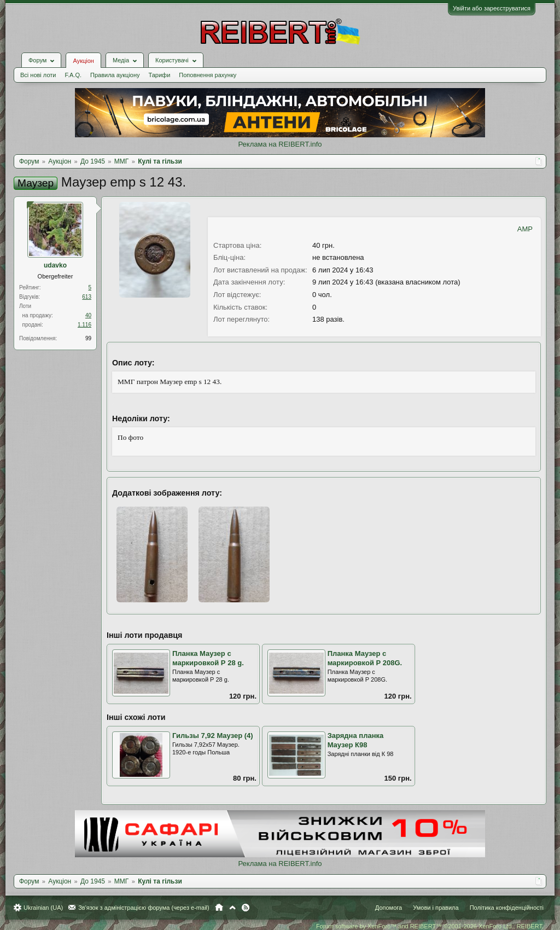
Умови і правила (436, 908)
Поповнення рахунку (208, 75)
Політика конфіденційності (507, 908)
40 (88, 315)
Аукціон (83, 61)
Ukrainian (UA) (43, 908)
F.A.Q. (73, 75)
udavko (55, 265)
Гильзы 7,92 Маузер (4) (213, 736)
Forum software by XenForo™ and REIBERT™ (430, 926)
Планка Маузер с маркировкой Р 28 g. (208, 658)
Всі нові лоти (38, 75)
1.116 (84, 325)
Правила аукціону (115, 75)
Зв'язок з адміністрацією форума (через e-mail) (144, 908)
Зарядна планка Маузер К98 (356, 740)
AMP (525, 229)
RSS (246, 908)
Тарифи (160, 75)
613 (87, 297)
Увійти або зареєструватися (492, 8)
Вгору (232, 908)
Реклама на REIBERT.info (280, 144)
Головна (219, 908)
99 (88, 338)
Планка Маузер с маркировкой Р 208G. (365, 658)
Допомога (389, 908)
